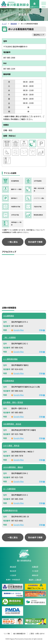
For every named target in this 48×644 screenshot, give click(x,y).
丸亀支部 (35, 567)
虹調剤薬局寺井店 (10, 510)
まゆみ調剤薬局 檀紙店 (13, 467)
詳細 (41, 330)
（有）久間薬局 (9, 337)
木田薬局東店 (9, 381)
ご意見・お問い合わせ (37, 634)
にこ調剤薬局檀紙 (10, 359)
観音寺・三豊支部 (35, 580)
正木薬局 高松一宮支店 (13, 402)
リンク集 (7, 634)
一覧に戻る (13, 242)
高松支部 (13, 567)
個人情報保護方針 (19, 634)
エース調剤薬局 (9, 489)
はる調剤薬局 (9, 316)
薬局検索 (14, 24)
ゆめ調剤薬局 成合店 (12, 424)
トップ (4, 24)
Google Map (19, 330)
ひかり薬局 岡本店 (11, 446)
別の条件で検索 (35, 242)
